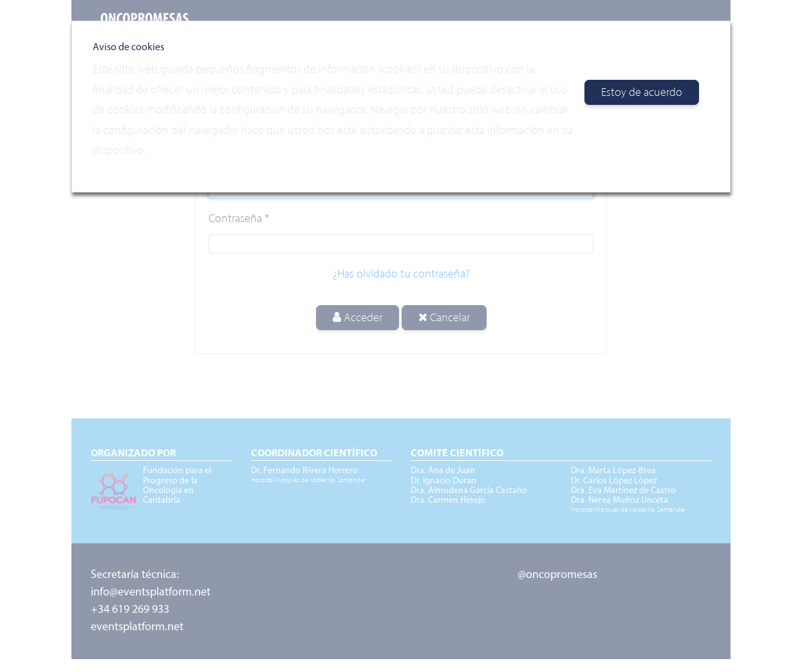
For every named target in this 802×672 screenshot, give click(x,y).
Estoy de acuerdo (642, 92)
